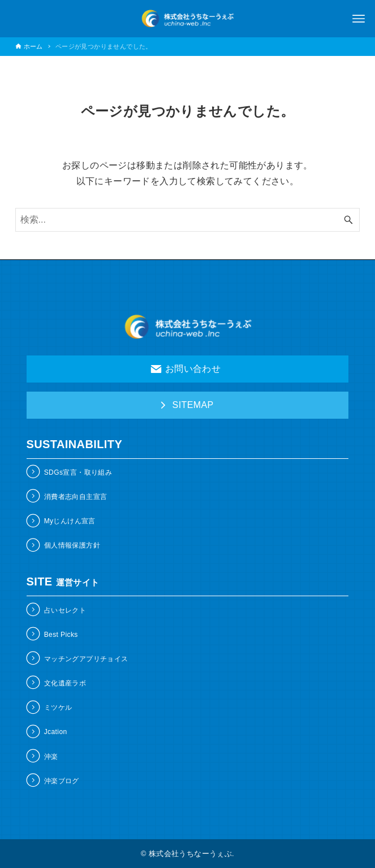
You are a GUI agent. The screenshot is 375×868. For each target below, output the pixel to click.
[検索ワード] (188, 220)
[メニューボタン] (359, 19)
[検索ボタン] (348, 220)
